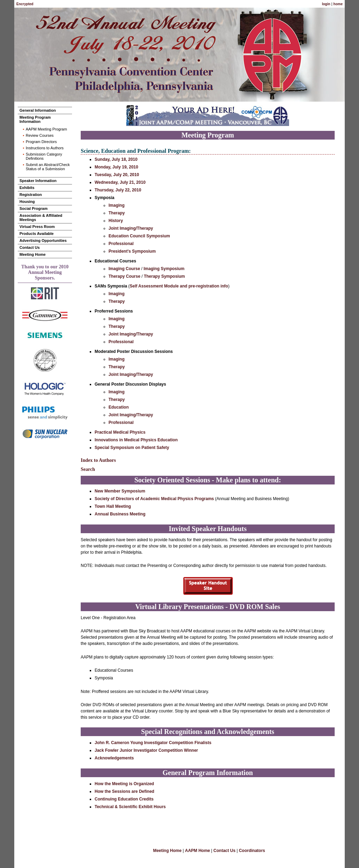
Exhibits (27, 188)
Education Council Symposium (139, 236)
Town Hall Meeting (113, 506)
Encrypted (25, 4)
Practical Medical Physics (120, 432)
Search (88, 469)
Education (119, 407)
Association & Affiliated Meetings (41, 218)
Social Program (34, 208)
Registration (31, 195)
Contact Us (30, 247)
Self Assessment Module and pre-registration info (179, 286)
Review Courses (40, 135)
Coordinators (252, 851)
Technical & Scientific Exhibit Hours (130, 807)
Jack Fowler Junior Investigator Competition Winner (146, 750)
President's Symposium (132, 251)
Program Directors (41, 142)
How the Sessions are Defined (124, 791)
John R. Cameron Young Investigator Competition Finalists (153, 743)
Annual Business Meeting (120, 514)
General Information (38, 110)
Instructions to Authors (45, 148)
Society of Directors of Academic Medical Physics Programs (154, 499)
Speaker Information (38, 181)
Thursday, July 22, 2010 (118, 190)
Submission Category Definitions (44, 156)
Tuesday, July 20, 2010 (117, 175)
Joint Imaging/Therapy (131, 228)
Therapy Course (124, 276)
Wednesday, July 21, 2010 (120, 182)
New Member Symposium (120, 491)
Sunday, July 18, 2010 (116, 159)
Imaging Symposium (164, 269)
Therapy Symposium (164, 276)
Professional (121, 244)
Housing (27, 202)
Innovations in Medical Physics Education (136, 440)
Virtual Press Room (37, 227)
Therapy (117, 213)
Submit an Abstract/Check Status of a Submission (48, 167)
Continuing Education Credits (124, 799)
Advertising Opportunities (43, 240)
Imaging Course (124, 269)
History (116, 221)
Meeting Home (33, 254)
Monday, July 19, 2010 (116, 167)
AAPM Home (198, 851)
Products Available (37, 234)
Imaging (117, 205)
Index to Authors (98, 460)
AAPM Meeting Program (46, 129)
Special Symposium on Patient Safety (132, 448)
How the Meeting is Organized (124, 784)
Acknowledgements (114, 758)
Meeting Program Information (35, 119)
